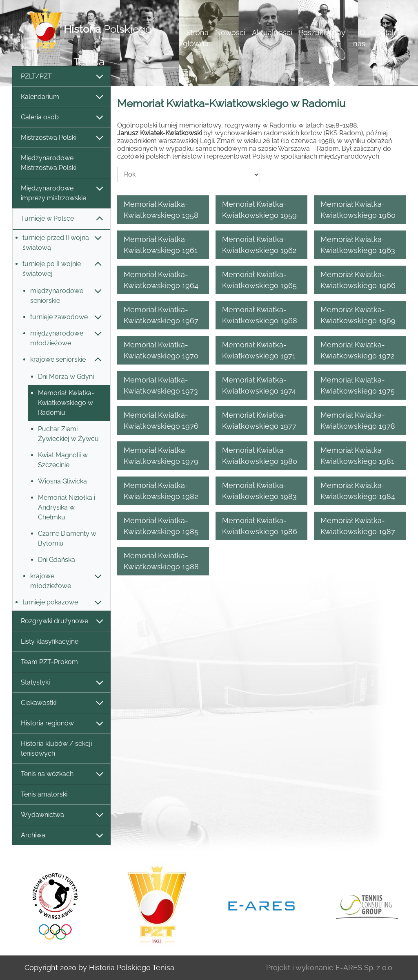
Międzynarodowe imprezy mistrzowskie (61, 193)
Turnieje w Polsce (61, 219)
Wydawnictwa (61, 815)
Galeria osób (61, 117)
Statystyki (61, 683)
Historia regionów (61, 724)
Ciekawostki (61, 703)
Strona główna (196, 38)
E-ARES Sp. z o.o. (365, 968)
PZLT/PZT (61, 77)
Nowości (230, 32)
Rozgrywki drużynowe (61, 621)
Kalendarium (61, 97)
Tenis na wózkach (61, 774)
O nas (359, 38)
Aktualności (272, 32)
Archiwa (61, 836)
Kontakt (385, 32)
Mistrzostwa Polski (61, 138)
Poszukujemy (322, 32)
